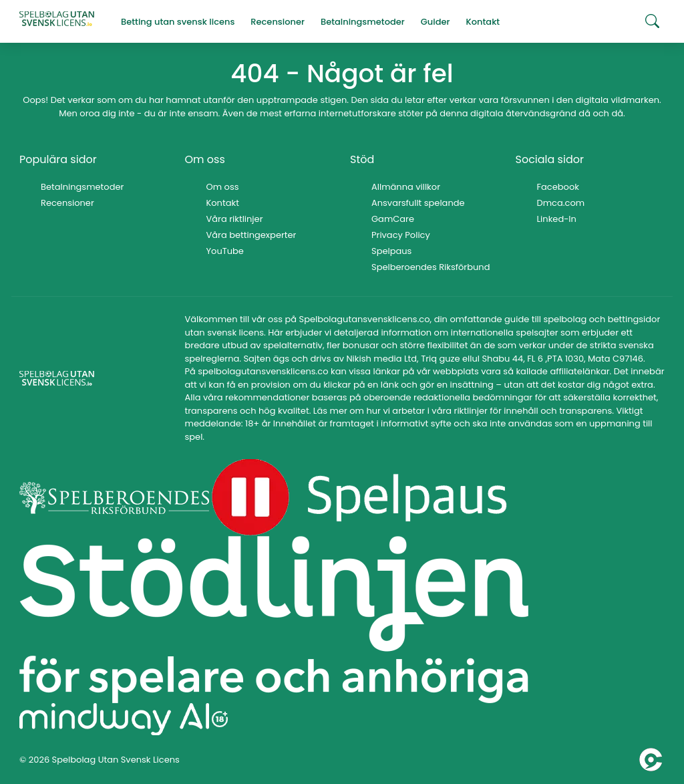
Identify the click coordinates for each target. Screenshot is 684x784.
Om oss (223, 187)
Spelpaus (391, 251)
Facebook (558, 187)
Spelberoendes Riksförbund (431, 267)
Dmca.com (561, 203)
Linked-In (557, 219)
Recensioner (67, 203)
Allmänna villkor (406, 187)
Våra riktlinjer (235, 219)
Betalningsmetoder (82, 187)
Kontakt (223, 203)
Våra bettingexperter (251, 235)
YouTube (225, 251)
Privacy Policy (401, 235)
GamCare (393, 219)
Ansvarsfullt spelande (418, 203)
